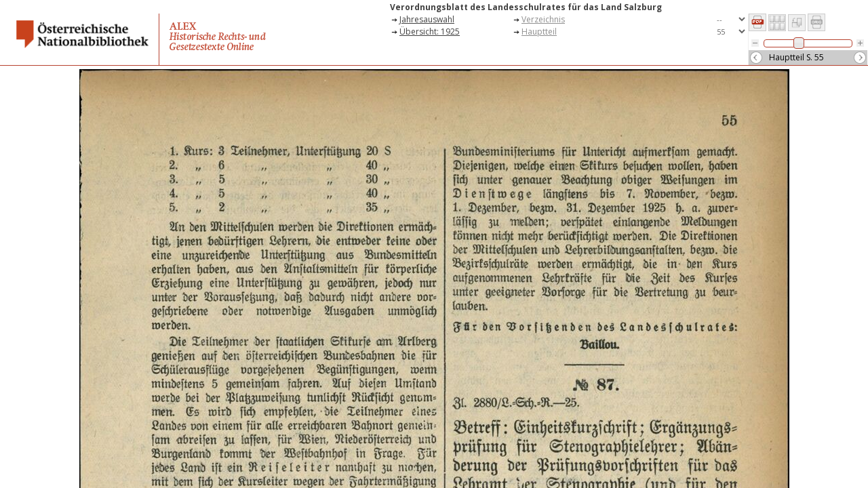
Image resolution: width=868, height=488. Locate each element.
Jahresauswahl (427, 19)
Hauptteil (539, 32)
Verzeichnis (543, 19)
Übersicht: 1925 (430, 32)
